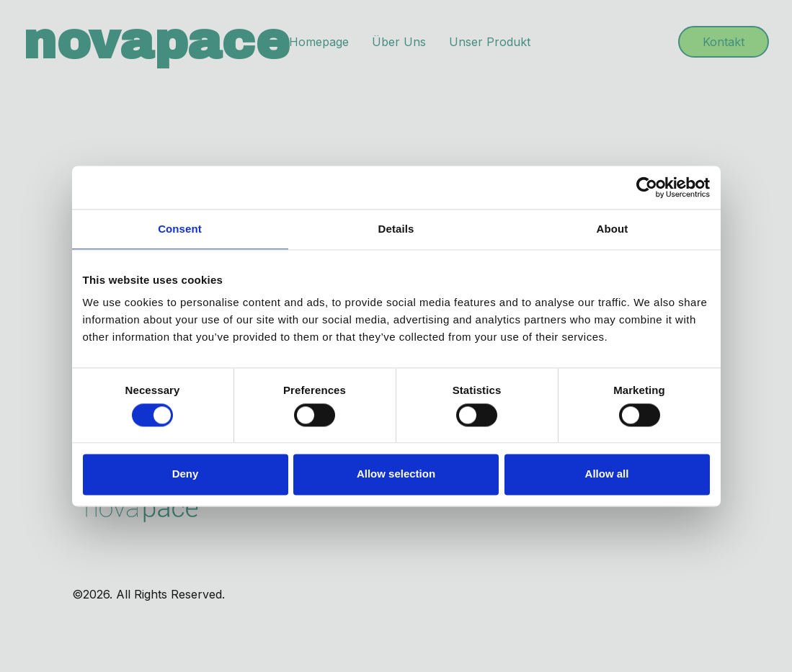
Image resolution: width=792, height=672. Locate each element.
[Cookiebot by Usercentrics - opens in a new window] (647, 187)
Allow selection (396, 474)
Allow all (607, 474)
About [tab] (613, 229)
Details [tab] (396, 229)
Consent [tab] (180, 229)
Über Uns (399, 42)
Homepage (319, 42)
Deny (186, 474)
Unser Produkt (490, 42)
